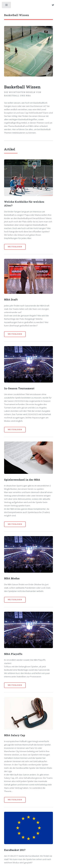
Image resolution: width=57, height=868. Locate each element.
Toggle (7, 6)
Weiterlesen (15, 247)
